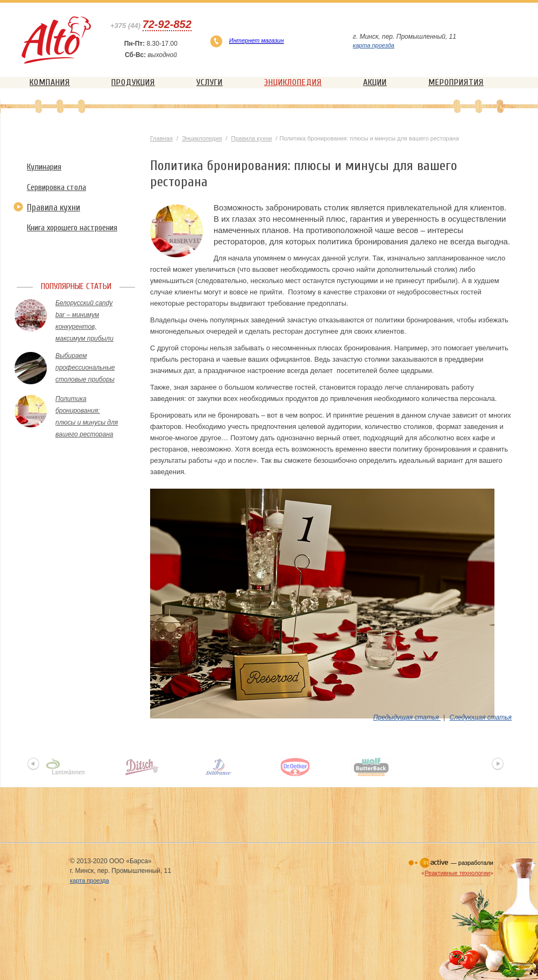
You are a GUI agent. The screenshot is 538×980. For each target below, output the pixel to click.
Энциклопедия (293, 82)
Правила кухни (54, 207)
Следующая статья (480, 717)
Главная (161, 138)
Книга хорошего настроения (72, 228)
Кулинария (44, 167)
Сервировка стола (56, 187)
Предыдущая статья (407, 717)
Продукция (133, 82)
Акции (375, 82)
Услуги (210, 82)
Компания (50, 82)
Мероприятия (456, 82)
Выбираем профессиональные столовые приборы (85, 368)
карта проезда (374, 45)
